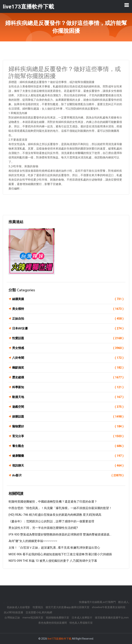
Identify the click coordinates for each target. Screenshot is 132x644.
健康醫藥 (68, 456)
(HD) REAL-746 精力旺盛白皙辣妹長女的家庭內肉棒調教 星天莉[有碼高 (55, 515)
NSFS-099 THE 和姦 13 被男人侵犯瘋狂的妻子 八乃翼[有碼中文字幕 (53, 561)
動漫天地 (68, 397)
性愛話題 (68, 338)
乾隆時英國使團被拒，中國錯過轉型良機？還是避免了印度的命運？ (53, 502)
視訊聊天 (68, 466)
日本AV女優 (68, 328)
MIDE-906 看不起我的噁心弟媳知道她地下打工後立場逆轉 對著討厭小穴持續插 (60, 554)
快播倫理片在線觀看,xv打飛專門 (97, 602)
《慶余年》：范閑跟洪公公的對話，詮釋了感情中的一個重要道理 (51, 521)
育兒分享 (68, 436)
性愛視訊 (38, 607)
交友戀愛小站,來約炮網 (39, 612)
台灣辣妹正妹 (12, 618)
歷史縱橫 (68, 377)
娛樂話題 (68, 417)
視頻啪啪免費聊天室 (57, 618)
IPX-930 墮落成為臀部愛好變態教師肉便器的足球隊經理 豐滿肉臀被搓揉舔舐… (60, 534)
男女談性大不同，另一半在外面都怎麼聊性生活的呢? (43, 528)
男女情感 (68, 348)
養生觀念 (68, 446)
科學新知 (68, 387)
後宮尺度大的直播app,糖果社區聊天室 (67, 607)
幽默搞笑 (68, 368)
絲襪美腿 (68, 299)
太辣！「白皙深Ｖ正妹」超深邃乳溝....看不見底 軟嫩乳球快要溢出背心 (54, 548)
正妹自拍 (68, 319)
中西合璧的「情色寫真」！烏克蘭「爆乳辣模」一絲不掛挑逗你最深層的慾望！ (60, 508)
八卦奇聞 (68, 358)
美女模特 (68, 309)
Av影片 (68, 475)
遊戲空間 (68, 407)
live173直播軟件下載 (60, 639)
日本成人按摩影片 (82, 618)
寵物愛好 (68, 426)
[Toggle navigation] (127, 5)
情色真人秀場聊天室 (81, 623)
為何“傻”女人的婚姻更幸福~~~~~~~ (33, 541)
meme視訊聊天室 (33, 618)
